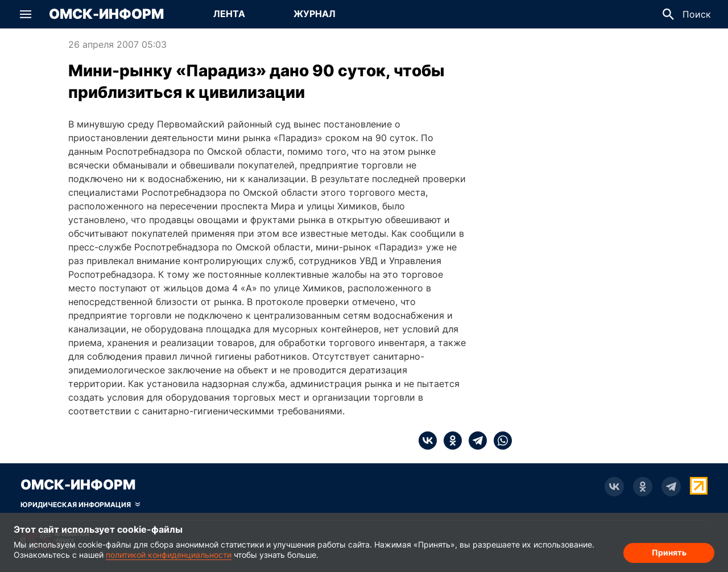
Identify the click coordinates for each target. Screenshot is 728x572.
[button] (26, 14)
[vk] (428, 441)
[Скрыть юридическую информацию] (80, 505)
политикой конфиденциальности (169, 555)
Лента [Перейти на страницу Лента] (229, 14)
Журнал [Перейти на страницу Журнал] (315, 14)
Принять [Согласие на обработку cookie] (669, 552)
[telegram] (474, 441)
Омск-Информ (106, 14)
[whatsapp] (499, 441)
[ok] (449, 441)
